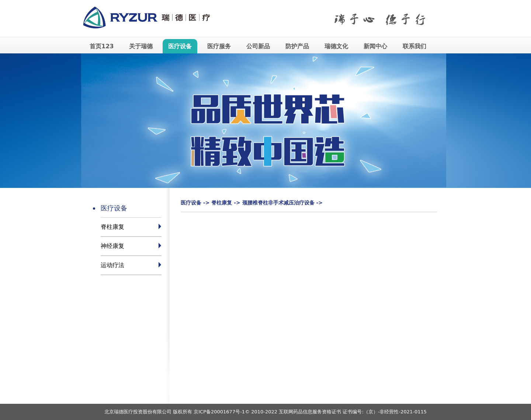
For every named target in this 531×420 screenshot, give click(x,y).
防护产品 (297, 46)
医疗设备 (180, 46)
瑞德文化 (336, 46)
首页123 (102, 46)
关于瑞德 (141, 46)
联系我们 (414, 46)
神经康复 (112, 246)
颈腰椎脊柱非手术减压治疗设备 (278, 203)
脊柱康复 (112, 227)
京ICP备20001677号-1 (219, 412)
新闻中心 (375, 46)
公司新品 (258, 46)
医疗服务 (219, 46)
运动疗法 (112, 265)
